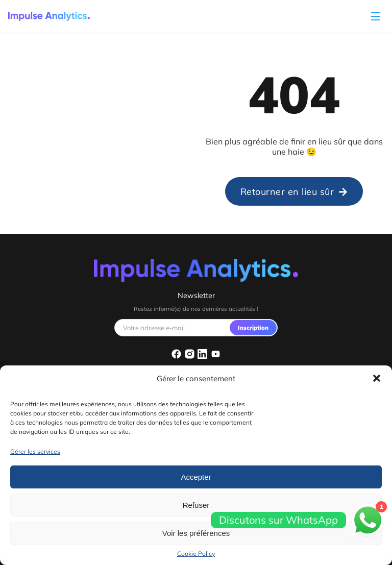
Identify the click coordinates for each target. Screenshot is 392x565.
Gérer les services (35, 451)
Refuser (196, 505)
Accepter (196, 477)
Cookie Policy (196, 554)
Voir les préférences (196, 533)
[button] (377, 378)
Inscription (253, 328)
